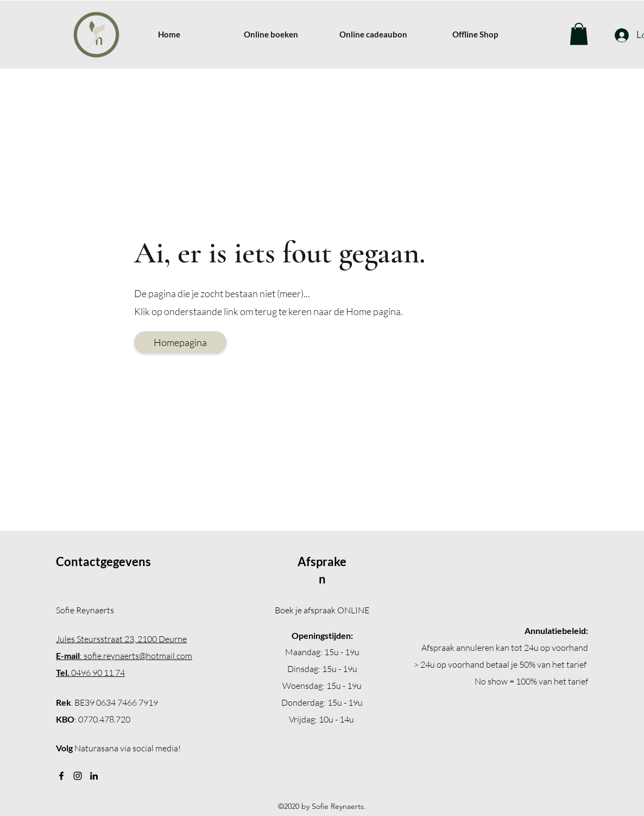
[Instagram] (78, 776)
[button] (579, 34)
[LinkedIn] (94, 776)
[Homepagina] (180, 342)
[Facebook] (61, 776)
